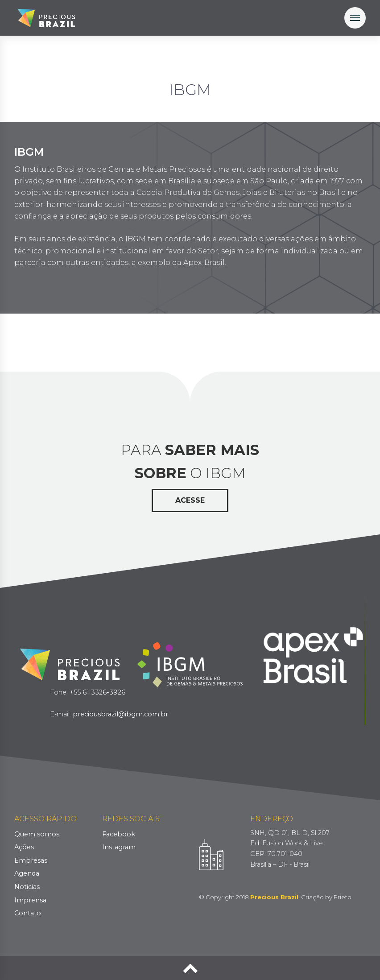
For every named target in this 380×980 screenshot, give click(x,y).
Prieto (343, 897)
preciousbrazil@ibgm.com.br (120, 714)
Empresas (31, 860)
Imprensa (30, 900)
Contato (28, 913)
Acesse (190, 500)
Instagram (119, 847)
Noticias (27, 887)
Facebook (119, 834)
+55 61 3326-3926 (97, 692)
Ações (24, 847)
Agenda (27, 873)
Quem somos (37, 834)
